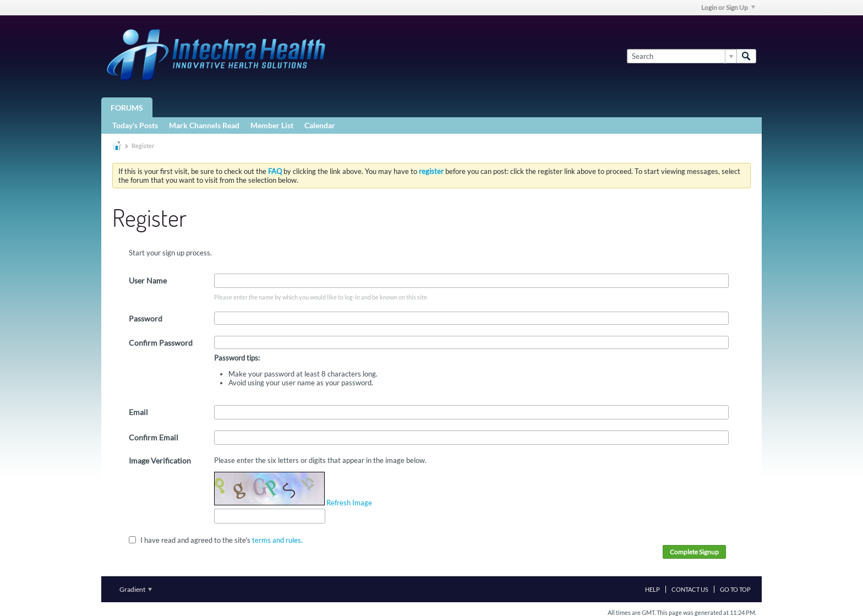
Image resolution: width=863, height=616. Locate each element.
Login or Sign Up (728, 7)
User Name (148, 280)
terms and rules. (277, 539)
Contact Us (690, 589)
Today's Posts (135, 125)
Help (652, 589)
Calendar (320, 125)
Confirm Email (154, 437)
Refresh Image (349, 503)
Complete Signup (694, 552)
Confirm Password (161, 343)
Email (138, 412)
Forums (127, 108)
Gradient (136, 589)
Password (146, 318)
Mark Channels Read (204, 125)
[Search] (682, 56)
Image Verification (160, 460)
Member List (272, 125)
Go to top (735, 589)
